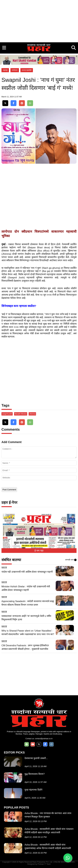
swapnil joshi (7, 414)
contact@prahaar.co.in (44, 739)
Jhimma (32, 414)
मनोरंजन (15, 70)
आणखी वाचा (71, 560)
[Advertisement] (39, 20)
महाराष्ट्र (5, 70)
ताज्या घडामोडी (27, 70)
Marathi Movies (21, 414)
